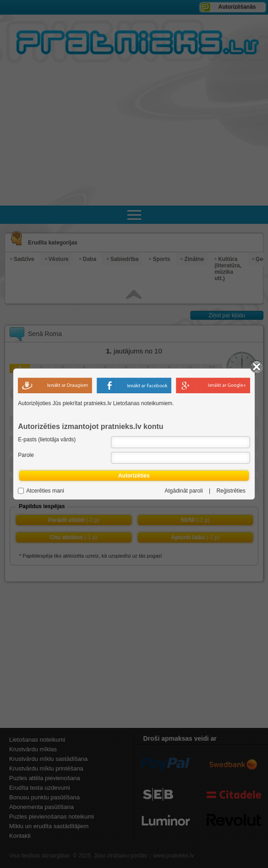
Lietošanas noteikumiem (143, 403)
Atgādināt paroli (183, 491)
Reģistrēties (231, 491)
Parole (26, 455)
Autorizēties (134, 476)
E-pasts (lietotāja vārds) (47, 439)
